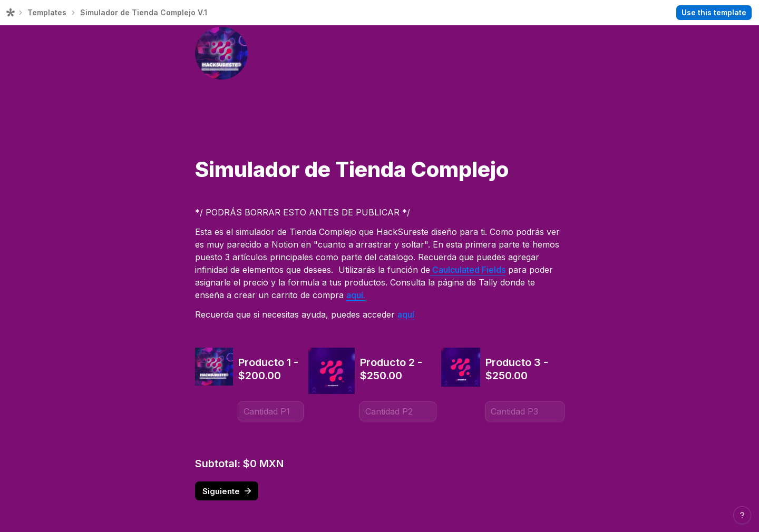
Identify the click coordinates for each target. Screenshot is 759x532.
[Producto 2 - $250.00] (398, 411)
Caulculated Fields (468, 270)
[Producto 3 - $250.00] (525, 411)
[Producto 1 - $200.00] (271, 411)
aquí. (356, 295)
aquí (406, 314)
